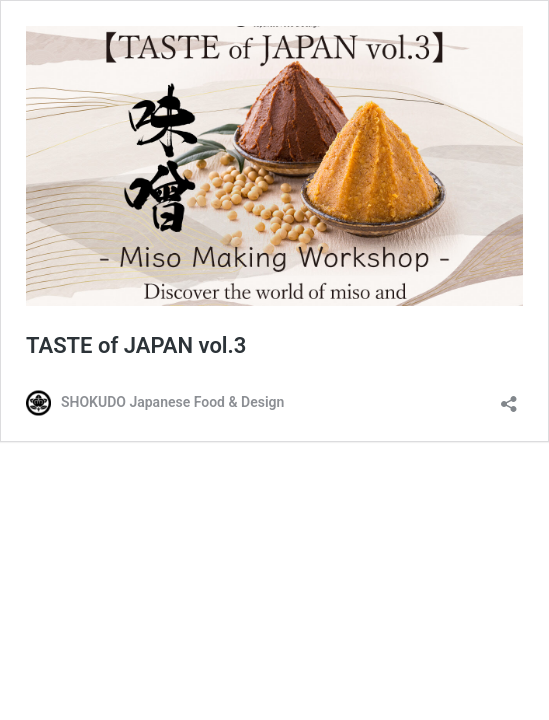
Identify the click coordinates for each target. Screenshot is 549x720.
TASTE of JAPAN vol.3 (136, 345)
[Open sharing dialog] (509, 397)
